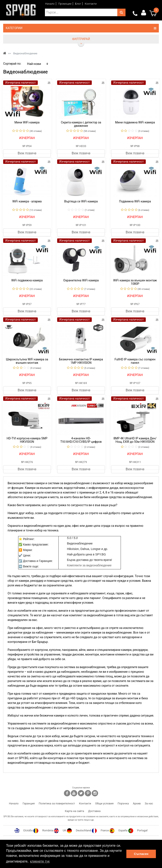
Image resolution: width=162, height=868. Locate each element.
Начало (50, 4)
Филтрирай (81, 39)
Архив (137, 803)
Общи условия (104, 803)
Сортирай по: (12, 64)
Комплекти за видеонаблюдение (89, 565)
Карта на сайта (74, 811)
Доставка (94, 811)
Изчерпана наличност (20, 83)
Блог (78, 4)
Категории (81, 28)
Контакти (91, 4)
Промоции (65, 4)
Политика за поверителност (57, 803)
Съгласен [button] (141, 854)
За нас (149, 803)
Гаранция (29, 803)
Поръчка (123, 803)
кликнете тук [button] (40, 861)
